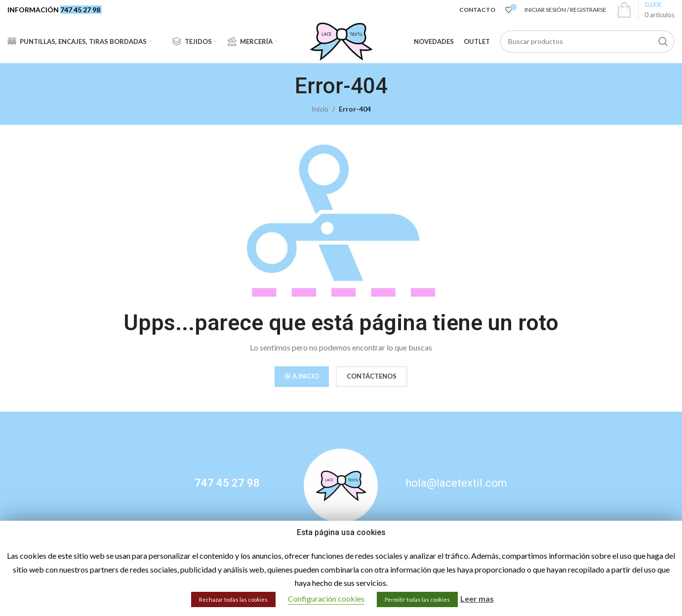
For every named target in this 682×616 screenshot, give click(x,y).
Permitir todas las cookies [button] (417, 599)
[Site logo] (341, 41)
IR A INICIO (302, 377)
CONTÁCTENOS (372, 377)
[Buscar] (587, 42)
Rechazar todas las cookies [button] (233, 599)
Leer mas (477, 598)
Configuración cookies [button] (326, 598)
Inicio (320, 110)
